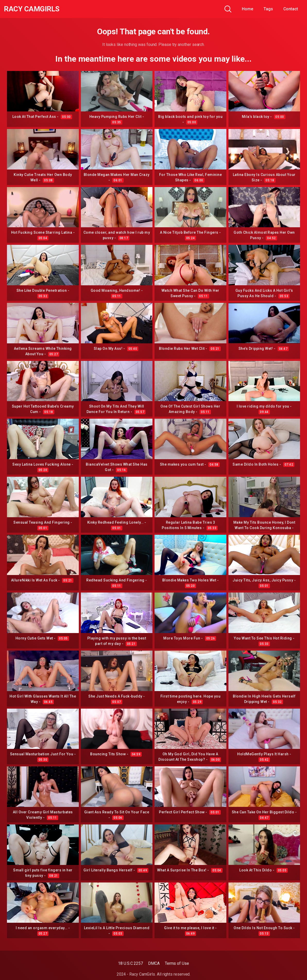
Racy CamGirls (32, 9)
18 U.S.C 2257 (130, 963)
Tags (268, 9)
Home (248, 9)
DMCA (154, 963)
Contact (291, 9)
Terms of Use (177, 963)
